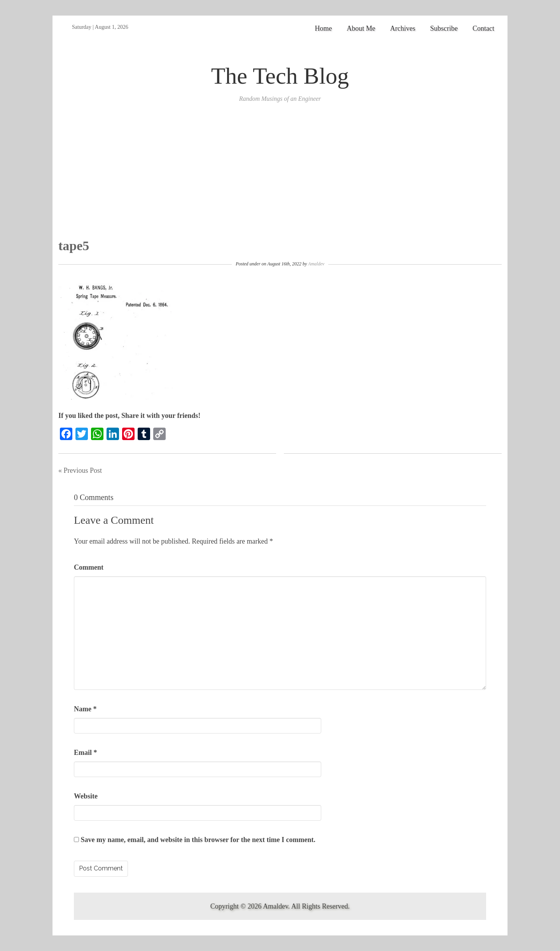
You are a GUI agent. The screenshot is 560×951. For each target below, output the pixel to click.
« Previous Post (80, 470)
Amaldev (316, 264)
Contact (483, 28)
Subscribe (444, 28)
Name (85, 709)
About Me (361, 28)
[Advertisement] (280, 180)
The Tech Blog (280, 76)
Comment (89, 567)
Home (324, 28)
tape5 (74, 246)
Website (86, 796)
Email (86, 753)
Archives (403, 28)
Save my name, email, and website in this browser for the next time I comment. (198, 840)
